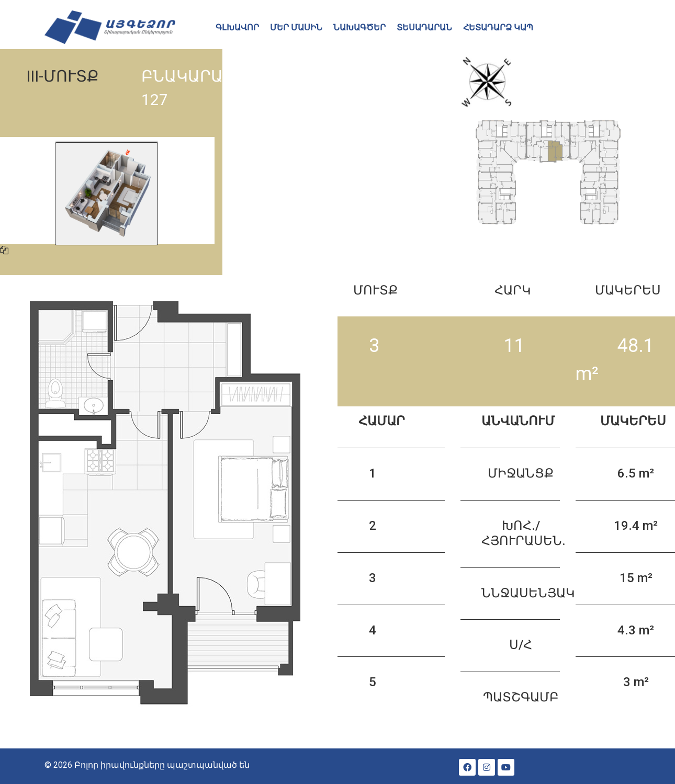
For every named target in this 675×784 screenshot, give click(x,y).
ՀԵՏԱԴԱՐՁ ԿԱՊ (498, 27)
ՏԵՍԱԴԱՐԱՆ (424, 27)
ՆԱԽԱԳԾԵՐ (359, 27)
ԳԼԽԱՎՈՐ (237, 27)
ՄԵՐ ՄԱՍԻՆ (296, 27)
